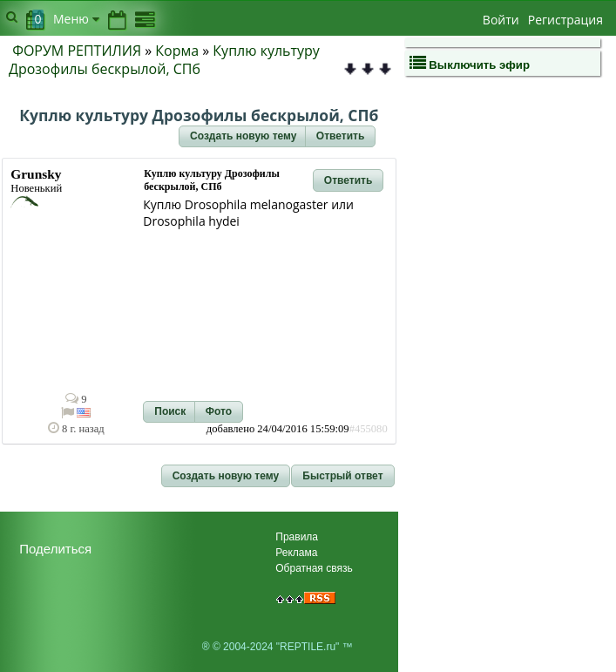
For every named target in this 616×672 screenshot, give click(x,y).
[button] (243, 137)
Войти (501, 20)
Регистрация (565, 20)
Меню (76, 19)
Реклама (296, 553)
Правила (297, 537)
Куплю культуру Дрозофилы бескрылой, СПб (164, 60)
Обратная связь (314, 568)
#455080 (369, 429)
